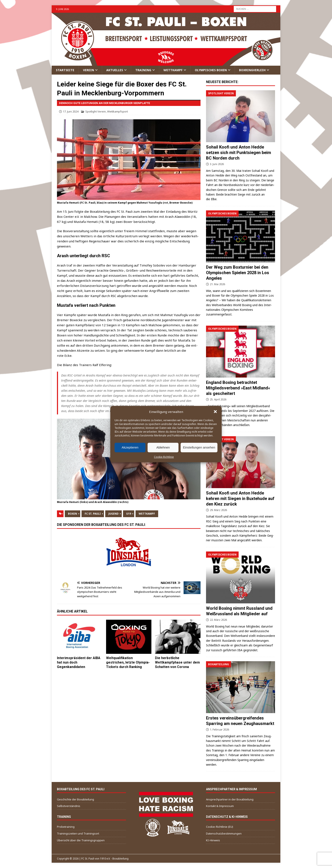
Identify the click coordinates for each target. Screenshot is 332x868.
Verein (89, 70)
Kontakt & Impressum (220, 806)
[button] (215, 411)
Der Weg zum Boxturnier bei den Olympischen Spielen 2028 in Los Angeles (238, 273)
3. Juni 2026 (217, 164)
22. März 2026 (218, 620)
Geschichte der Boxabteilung (75, 799)
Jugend (113, 514)
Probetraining (66, 827)
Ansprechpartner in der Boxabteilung (230, 799)
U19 (129, 514)
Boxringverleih (252, 70)
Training (143, 70)
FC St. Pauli (93, 514)
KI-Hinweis (213, 840)
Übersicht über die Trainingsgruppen (81, 840)
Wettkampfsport (118, 111)
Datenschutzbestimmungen (224, 833)
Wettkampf (173, 70)
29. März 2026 (218, 510)
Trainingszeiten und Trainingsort (78, 833)
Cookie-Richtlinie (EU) (220, 827)
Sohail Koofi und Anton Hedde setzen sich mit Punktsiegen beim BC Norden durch (239, 153)
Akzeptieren (130, 447)
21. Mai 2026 (217, 284)
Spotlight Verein (96, 111)
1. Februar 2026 (219, 729)
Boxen (73, 514)
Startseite (65, 70)
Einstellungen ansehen (199, 447)
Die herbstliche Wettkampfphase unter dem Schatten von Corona (177, 662)
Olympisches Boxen (211, 70)
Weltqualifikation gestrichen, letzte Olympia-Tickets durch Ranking (128, 662)
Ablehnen (163, 447)
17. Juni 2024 (71, 111)
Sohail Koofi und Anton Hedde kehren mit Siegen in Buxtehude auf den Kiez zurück (240, 499)
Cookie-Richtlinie (164, 457)
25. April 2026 (218, 399)
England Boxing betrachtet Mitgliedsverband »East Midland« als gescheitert (238, 388)
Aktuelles (115, 70)
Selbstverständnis (69, 806)
